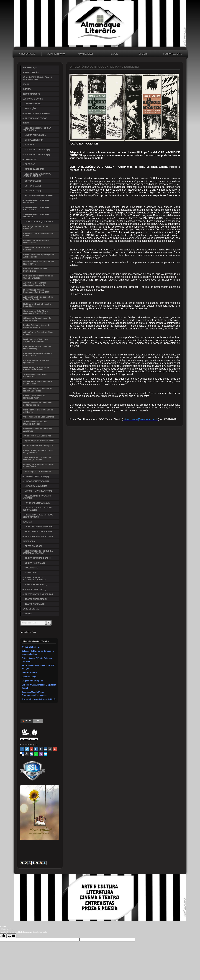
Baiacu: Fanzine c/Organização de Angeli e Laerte (38, 256)
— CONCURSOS (30, 159)
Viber (41, 754)
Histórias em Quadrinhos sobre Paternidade (37, 305)
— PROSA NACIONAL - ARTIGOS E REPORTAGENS (38, 509)
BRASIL (114, 54)
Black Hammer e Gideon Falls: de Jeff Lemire (38, 411)
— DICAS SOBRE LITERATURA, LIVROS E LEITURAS (37, 175)
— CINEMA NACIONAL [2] (34, 563)
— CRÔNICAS (29, 164)
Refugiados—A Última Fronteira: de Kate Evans (38, 355)
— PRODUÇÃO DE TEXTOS (35, 118)
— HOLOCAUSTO (30, 568)
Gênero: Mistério (29, 673)
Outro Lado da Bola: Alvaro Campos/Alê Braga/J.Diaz (36, 312)
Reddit (50, 749)
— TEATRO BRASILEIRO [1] (35, 599)
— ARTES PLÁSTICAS (32, 546)
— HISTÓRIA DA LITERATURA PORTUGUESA (36, 209)
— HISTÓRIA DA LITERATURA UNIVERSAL (36, 216)
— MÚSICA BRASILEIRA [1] (35, 585)
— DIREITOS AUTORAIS (33, 169)
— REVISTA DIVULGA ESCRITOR (37, 532)
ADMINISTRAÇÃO (56, 54)
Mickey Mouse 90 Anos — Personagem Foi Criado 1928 (36, 291)
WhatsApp (36, 754)
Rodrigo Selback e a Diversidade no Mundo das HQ (38, 404)
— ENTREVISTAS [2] (32, 186)
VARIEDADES (29, 541)
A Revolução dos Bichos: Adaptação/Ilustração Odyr (35, 284)
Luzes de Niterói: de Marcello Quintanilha (36, 362)
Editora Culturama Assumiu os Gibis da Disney (37, 347)
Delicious (22, 754)
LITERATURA (28, 145)
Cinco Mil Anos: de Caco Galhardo (39, 417)
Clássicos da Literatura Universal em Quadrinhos (38, 452)
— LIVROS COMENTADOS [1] (36, 476)
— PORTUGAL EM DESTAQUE (36, 503)
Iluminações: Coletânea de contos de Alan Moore (38, 466)
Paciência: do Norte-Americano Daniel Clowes (37, 242)
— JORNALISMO (30, 573)
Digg (46, 749)
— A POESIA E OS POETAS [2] (36, 155)
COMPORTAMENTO (173, 54)
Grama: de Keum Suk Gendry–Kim (39, 446)
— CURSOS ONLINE (32, 104)
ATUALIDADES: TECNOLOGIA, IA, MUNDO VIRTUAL (85, 54)
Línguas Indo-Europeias (32, 681)
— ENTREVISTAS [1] (32, 181)
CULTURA (144, 54)
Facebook (22, 749)
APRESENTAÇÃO (27, 54)
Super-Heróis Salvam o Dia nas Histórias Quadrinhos (37, 459)
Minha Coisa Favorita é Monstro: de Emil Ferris (38, 383)
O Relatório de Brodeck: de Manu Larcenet (38, 333)
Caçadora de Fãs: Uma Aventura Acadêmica (38, 430)
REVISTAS (27, 522)
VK (31, 754)
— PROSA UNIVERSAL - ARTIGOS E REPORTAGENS (38, 516)
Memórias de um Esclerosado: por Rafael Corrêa (39, 263)
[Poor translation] (11, 936)
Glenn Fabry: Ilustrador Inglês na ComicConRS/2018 (38, 277)
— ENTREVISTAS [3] (32, 191)
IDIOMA (26, 123)
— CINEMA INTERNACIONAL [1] (37, 558)
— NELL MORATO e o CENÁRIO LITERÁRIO (37, 497)
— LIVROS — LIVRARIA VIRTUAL (37, 491)
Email (46, 754)
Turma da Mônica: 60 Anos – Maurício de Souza (36, 423)
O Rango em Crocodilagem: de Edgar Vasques (37, 319)
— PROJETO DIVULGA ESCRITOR (38, 594)
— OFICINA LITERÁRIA (33, 140)
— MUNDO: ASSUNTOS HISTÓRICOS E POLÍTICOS (35, 579)
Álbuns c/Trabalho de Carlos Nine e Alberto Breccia (38, 298)
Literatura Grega (29, 677)
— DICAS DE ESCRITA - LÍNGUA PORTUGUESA (37, 129)
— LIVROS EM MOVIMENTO (35, 486)
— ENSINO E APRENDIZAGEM (36, 113)
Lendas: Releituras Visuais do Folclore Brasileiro (37, 326)
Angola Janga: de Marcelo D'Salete (39, 441)
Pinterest (31, 749)
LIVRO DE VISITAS (31, 609)
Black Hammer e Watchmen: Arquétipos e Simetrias (36, 340)
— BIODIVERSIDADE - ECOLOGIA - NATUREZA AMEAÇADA (38, 552)
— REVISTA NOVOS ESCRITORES (38, 536)
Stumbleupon (55, 749)
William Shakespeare (31, 647)
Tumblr (41, 749)
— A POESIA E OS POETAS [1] (36, 150)
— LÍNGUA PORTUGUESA (34, 135)
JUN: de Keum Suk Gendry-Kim (37, 436)
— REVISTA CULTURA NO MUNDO (38, 527)
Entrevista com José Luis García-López (38, 235)
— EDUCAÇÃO (29, 109)
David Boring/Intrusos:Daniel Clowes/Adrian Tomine (36, 369)
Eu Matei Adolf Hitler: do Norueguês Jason (34, 397)
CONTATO (27, 614)
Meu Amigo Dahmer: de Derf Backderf (36, 228)
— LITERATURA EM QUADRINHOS (38, 222)
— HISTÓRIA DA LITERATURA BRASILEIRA (36, 202)
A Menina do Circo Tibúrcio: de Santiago (37, 249)
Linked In (36, 749)
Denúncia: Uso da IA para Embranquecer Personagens (35, 694)
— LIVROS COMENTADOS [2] (36, 481)
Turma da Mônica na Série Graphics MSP (35, 376)
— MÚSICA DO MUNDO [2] (34, 589)
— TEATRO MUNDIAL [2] (33, 604)
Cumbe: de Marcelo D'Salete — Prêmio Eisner (37, 270)
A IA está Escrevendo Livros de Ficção (39, 699)
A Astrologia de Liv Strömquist (37, 472)
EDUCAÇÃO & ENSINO (33, 99)
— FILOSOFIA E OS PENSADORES (38, 196)
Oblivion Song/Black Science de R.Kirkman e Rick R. (38, 390)
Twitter (27, 749)
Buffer (27, 754)
